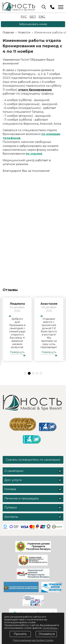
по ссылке (34, 154)
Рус (24, 17)
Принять (20, 634)
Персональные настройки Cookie (33, 640)
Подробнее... (51, 628)
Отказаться (47, 634)
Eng (42, 17)
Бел (33, 17)
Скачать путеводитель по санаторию (33, 460)
